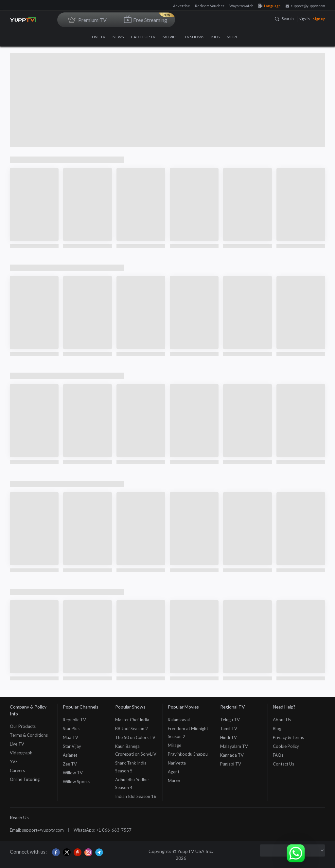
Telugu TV (230, 720)
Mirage (175, 745)
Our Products (23, 726)
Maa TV (71, 737)
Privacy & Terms (288, 737)
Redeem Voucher (210, 6)
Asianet (70, 755)
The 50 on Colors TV (135, 737)
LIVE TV (99, 37)
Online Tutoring (25, 779)
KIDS (215, 37)
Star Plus (71, 729)
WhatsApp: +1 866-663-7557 (103, 830)
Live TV (17, 744)
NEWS (118, 37)
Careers (17, 770)
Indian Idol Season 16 (136, 796)
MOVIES (170, 37)
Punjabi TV (231, 764)
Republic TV (74, 720)
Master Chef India (132, 720)
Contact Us (283, 764)
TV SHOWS (194, 37)
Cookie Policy (286, 746)
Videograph (21, 753)
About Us (282, 720)
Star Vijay (72, 746)
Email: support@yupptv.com (37, 830)
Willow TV (73, 773)
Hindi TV (229, 737)
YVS (14, 762)
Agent (174, 772)
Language (270, 6)
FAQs (278, 755)
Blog (277, 729)
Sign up (319, 19)
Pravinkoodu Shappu (188, 754)
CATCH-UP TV (143, 37)
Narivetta (177, 763)
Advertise (182, 6)
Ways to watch (241, 6)
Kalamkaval (179, 720)
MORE (235, 37)
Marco (174, 781)
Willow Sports (76, 782)
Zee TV (70, 764)
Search (284, 18)
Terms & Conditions (29, 735)
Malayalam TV (234, 746)
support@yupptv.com (305, 6)
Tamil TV (229, 729)
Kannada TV (232, 755)
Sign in (304, 19)
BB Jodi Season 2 (132, 729)
